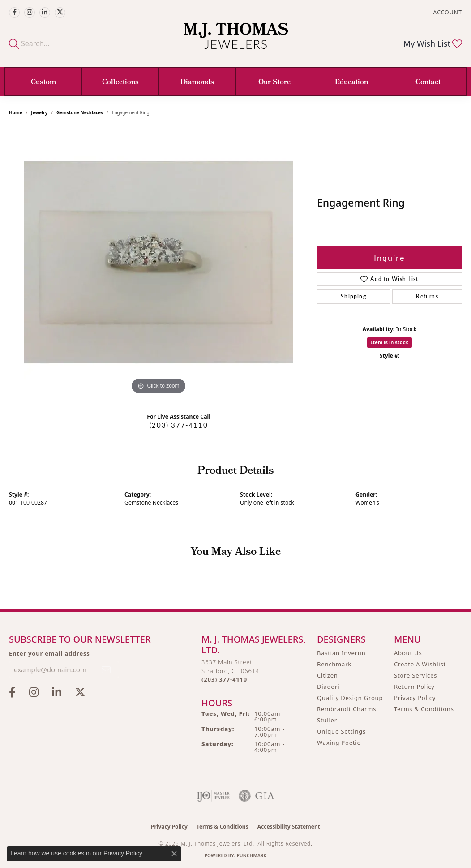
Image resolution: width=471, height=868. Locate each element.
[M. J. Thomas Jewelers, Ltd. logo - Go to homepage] (236, 40)
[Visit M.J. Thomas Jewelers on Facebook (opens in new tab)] (14, 13)
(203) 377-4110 (179, 425)
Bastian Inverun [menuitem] (341, 653)
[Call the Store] (224, 679)
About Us (408, 653)
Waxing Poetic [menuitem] (339, 743)
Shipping (353, 296)
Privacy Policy (415, 698)
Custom (43, 83)
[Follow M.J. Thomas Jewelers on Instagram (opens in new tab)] (30, 13)
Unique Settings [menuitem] (341, 731)
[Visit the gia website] (257, 796)
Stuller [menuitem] (327, 720)
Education (351, 83)
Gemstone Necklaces (80, 112)
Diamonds (197, 83)
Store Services (415, 675)
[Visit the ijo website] (213, 796)
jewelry (39, 112)
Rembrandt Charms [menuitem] (347, 709)
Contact (428, 83)
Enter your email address (49, 653)
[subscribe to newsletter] (107, 669)
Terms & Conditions (424, 709)
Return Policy (414, 687)
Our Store (274, 83)
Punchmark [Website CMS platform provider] (252, 855)
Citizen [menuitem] (328, 675)
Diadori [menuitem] (328, 687)
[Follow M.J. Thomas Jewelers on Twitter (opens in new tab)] (60, 13)
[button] (447, 12)
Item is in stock (390, 342)
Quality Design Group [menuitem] (350, 698)
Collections (120, 83)
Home (16, 112)
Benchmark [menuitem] (334, 664)
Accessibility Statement (289, 827)
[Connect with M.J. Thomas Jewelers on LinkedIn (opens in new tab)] (45, 13)
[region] (158, 262)
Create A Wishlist (420, 664)
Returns (427, 296)
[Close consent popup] (174, 854)
